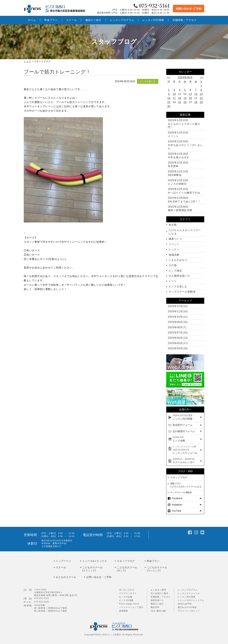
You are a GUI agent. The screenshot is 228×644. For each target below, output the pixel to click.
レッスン (174, 249)
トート (173, 281)
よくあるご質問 (158, 590)
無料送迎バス (157, 600)
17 (174, 98)
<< (169, 77)
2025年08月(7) (177, 327)
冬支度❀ (178, 164)
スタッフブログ (179, 477)
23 (169, 102)
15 (201, 94)
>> (202, 77)
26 (185, 102)
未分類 (173, 225)
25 (180, 102)
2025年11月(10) (178, 311)
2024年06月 (185, 77)
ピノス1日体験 (126, 600)
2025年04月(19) (178, 348)
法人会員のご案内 (159, 593)
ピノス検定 (175, 271)
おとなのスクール (66, 577)
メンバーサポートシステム (191, 600)
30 (169, 106)
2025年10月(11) (178, 317)
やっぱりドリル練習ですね (184, 191)
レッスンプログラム (188, 590)
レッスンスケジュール (189, 593)
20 (190, 98)
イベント (178, 134)
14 (196, 94)
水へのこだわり (127, 590)
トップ (27, 61)
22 (201, 98)
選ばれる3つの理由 (187, 607)
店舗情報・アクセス (161, 597)
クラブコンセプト (128, 593)
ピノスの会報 (126, 597)
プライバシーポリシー (189, 611)
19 (185, 98)
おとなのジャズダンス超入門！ (184, 124)
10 (174, 94)
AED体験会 (178, 173)
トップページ (63, 561)
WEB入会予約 (185, 604)
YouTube (176, 511)
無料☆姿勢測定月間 (180, 208)
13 (190, 94)
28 (196, 102)
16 (169, 98)
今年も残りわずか (179, 156)
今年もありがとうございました (185, 145)
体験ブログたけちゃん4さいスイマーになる (186, 485)
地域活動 (174, 255)
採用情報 (123, 611)
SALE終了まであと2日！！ (184, 200)
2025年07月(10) (178, 333)
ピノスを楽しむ (148, 81)
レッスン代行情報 (187, 597)
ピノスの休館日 (178, 182)
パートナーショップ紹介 (131, 607)
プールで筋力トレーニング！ (57, 72)
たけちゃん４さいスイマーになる (185, 232)
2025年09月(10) (178, 322)
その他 (173, 265)
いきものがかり (178, 260)
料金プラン (153, 561)
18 (180, 98)
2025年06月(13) (178, 338)
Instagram (177, 505)
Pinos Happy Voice (129, 604)
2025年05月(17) (178, 343)
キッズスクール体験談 (182, 292)
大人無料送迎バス (179, 276)
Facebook (177, 498)
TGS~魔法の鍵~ (159, 611)
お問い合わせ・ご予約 (99, 577)
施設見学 (155, 607)
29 (201, 102)
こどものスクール (99, 569)
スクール (61, 567)
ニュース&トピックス (95, 561)
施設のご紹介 (157, 604)
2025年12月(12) (178, 306)
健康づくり (175, 239)
